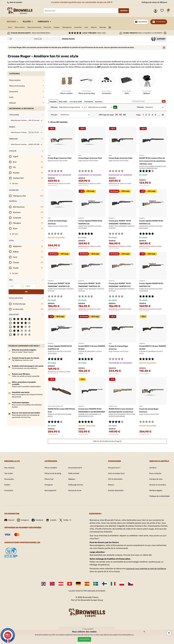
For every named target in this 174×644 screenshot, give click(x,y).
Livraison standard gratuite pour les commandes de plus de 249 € (81, 2)
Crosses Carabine (53, 188)
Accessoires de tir (75, 470)
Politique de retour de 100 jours (152, 2)
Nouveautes (10, 481)
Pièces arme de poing (41, 27)
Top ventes (9, 476)
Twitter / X (71, 522)
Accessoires (95, 27)
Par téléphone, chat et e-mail (22, 357)
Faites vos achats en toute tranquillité (26, 373)
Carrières (149, 470)
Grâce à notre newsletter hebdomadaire (26, 383)
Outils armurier (74, 476)
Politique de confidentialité (158, 498)
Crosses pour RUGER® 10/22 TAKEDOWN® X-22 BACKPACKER (92, 414)
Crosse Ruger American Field (61, 160)
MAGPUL (81, 220)
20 (117, 117)
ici (133, 633)
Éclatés (31, 22)
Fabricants (51, 22)
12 (163, 117)
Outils (106, 27)
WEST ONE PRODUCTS (55, 408)
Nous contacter (152, 476)
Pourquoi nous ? (112, 470)
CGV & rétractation (114, 481)
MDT (49, 158)
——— (134, 27)
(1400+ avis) (94, 33)
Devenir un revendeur (155, 487)
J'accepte (84, 638)
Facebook (40, 522)
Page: (139, 117)
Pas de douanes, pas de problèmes (25, 365)
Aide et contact (15, 2)
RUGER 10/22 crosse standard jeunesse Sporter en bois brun (121, 414)
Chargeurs (45, 487)
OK (40, 288)
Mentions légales (153, 493)
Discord (10, 522)
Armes (11, 27)
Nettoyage (126, 27)
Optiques (115, 27)
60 (124, 117)
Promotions (161, 22)
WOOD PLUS (113, 408)
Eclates (8, 487)
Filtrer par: (54, 110)
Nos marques (10, 470)
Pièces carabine (23, 27)
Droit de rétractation (114, 493)
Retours (109, 487)
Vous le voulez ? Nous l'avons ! (23, 349)
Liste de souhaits (163, 11)
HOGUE (142, 158)
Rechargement (81, 27)
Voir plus (15, 186)
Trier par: (54, 117)
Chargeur (69, 27)
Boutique (13, 22)
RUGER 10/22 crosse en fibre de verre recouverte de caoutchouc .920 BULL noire (153, 163)
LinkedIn (55, 522)
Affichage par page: (106, 117)
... (159, 117)
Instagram (25, 522)
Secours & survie (75, 493)
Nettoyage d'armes (76, 487)
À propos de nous (153, 481)
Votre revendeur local (115, 476)
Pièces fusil (57, 27)
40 (120, 117)
